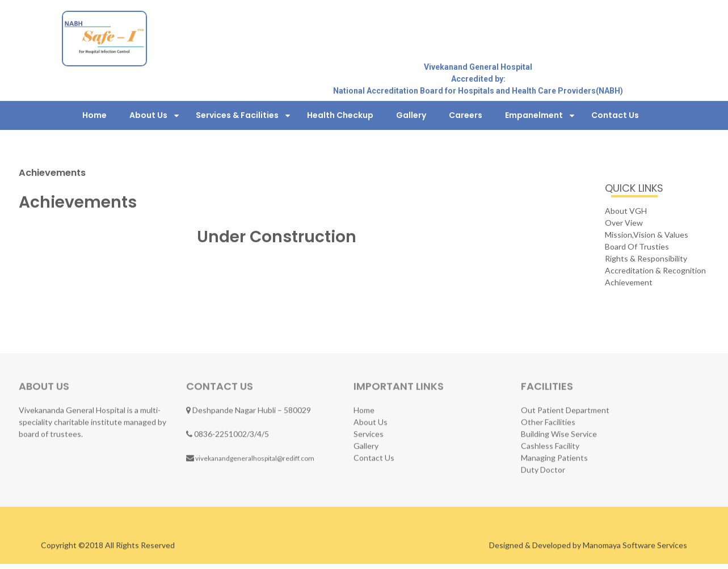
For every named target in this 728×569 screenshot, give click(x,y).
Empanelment (534, 115)
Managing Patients (554, 458)
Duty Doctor (543, 469)
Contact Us (615, 115)
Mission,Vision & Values (647, 234)
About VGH (626, 210)
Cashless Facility (550, 446)
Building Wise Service (559, 434)
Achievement (629, 282)
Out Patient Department (565, 410)
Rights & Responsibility (646, 258)
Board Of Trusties (637, 246)
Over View (624, 222)
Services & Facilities (237, 115)
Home (94, 115)
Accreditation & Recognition (655, 270)
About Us (148, 115)
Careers (466, 115)
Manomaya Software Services (635, 546)
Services (369, 434)
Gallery (411, 115)
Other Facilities (548, 422)
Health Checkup (340, 115)
